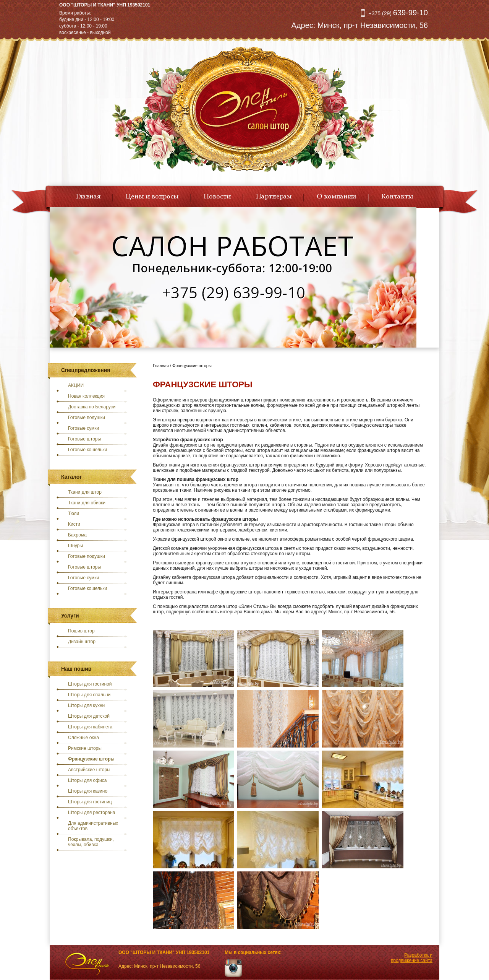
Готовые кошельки (87, 450)
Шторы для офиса (87, 780)
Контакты (397, 197)
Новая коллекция (86, 396)
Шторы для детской (89, 716)
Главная (88, 197)
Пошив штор (81, 631)
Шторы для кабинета (90, 727)
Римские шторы (85, 748)
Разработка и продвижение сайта (412, 958)
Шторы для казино (88, 791)
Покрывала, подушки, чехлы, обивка (91, 842)
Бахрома (77, 535)
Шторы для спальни (89, 695)
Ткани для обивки (87, 503)
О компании (336, 197)
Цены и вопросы (152, 197)
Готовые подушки (87, 418)
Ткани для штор (85, 492)
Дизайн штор (82, 642)
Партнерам (274, 197)
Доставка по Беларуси (92, 407)
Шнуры (75, 546)
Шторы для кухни (86, 705)
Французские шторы (91, 759)
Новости (217, 197)
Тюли (74, 514)
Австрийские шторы (89, 770)
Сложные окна (83, 738)
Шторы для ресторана (92, 813)
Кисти (74, 524)
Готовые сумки (83, 428)
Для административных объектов (93, 826)
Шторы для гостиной (90, 684)
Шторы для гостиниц (90, 802)
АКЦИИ (76, 385)
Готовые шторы (84, 439)
